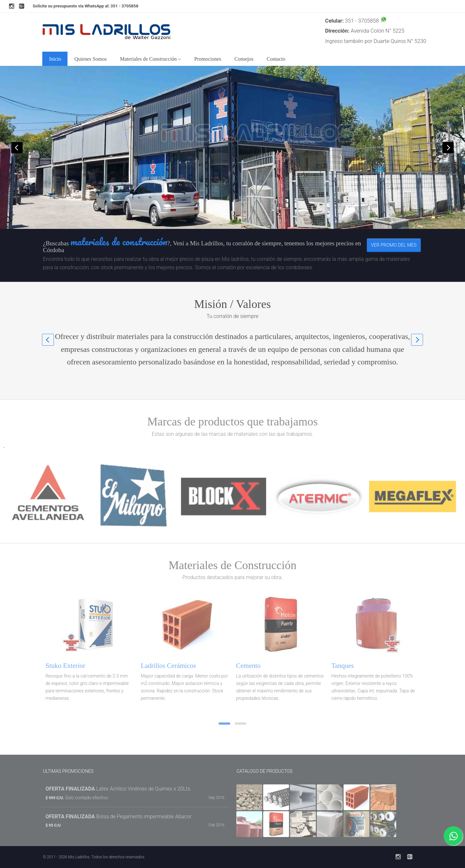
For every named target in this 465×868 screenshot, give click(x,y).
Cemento (248, 666)
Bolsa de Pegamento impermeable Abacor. (119, 817)
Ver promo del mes (394, 245)
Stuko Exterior (65, 666)
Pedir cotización (255, 189)
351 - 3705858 (124, 6)
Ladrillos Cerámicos (168, 666)
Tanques (343, 666)
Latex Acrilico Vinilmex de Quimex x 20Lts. (118, 789)
